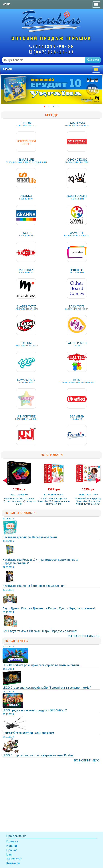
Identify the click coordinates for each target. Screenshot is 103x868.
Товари (7, 69)
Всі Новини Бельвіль (83, 636)
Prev (6, 91)
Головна (12, 841)
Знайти (93, 60)
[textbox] (43, 60)
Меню (7, 4)
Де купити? (14, 859)
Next (97, 91)
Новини (12, 846)
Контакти (13, 863)
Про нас (12, 850)
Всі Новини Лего (87, 760)
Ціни (9, 854)
